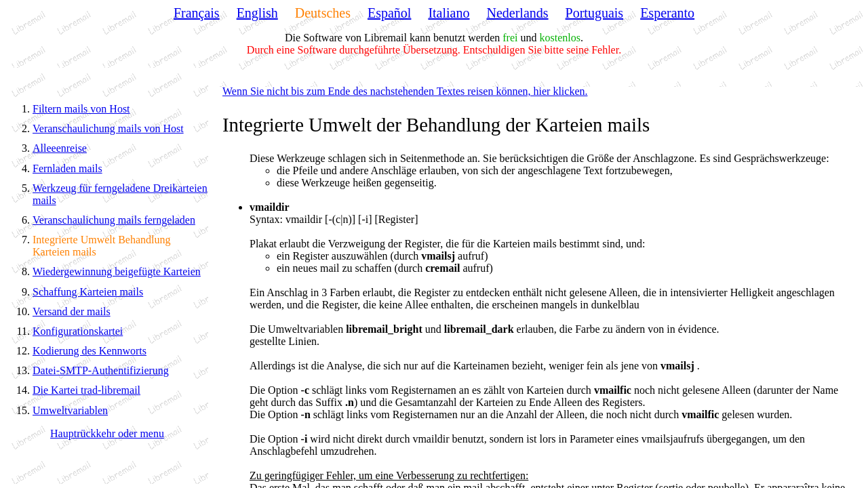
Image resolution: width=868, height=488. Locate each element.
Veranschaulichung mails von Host (108, 128)
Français (197, 13)
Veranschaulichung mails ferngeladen (114, 220)
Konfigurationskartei (78, 331)
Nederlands (518, 13)
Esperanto (667, 13)
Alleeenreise (60, 148)
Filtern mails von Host (81, 109)
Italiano (449, 13)
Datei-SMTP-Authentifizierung (101, 370)
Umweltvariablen (70, 410)
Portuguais (595, 13)
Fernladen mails (67, 168)
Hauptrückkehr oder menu (107, 433)
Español (389, 13)
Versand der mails (72, 311)
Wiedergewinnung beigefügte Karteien (117, 271)
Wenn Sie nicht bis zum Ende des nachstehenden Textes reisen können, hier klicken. (405, 91)
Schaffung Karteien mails (88, 292)
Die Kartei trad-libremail (86, 390)
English (257, 13)
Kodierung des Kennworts (90, 351)
